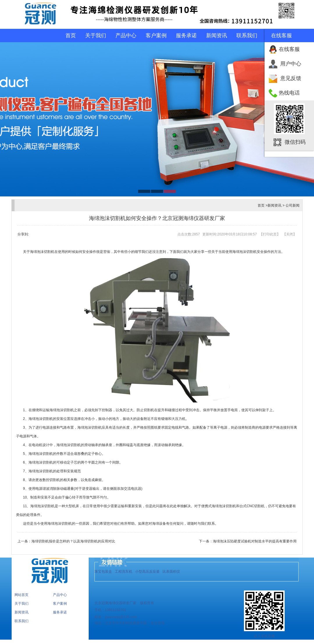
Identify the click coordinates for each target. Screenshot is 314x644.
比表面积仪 (171, 572)
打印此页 (270, 234)
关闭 (290, 234)
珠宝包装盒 (103, 572)
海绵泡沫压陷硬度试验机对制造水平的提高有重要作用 (255, 541)
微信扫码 (295, 142)
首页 (71, 36)
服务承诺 (186, 36)
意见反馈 (291, 78)
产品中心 (126, 36)
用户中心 (291, 64)
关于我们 (96, 36)
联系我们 (247, 36)
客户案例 (156, 36)
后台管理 (157, 623)
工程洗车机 (124, 572)
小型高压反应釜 (147, 572)
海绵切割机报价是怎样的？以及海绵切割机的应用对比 (73, 541)
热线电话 (289, 93)
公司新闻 (292, 205)
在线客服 (289, 49)
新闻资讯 (217, 36)
